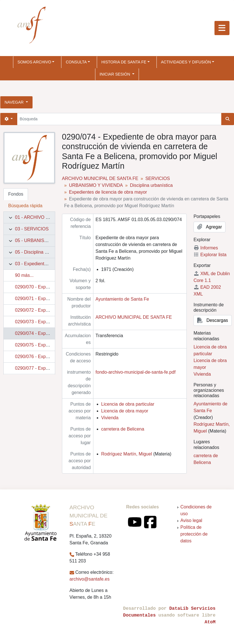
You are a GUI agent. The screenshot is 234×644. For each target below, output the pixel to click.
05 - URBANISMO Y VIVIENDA (47, 240)
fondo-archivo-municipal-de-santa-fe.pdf (136, 372)
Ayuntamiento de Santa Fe (122, 299)
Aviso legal (191, 520)
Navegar (15, 102)
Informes (206, 248)
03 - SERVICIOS (32, 229)
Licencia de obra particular (128, 404)
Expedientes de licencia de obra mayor (108, 192)
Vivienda (110, 418)
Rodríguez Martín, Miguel (127, 454)
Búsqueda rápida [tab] (25, 206)
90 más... (24, 275)
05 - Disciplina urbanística (41, 252)
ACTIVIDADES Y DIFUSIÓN (186, 62)
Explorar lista (210, 255)
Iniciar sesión (115, 74)
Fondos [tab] (16, 194)
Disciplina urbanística (151, 185)
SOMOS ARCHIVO (34, 62)
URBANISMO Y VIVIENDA (96, 185)
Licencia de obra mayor (125, 411)
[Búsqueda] (119, 119)
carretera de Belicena (123, 429)
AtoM (210, 622)
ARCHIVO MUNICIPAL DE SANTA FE (100, 178)
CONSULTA (76, 62)
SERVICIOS (158, 178)
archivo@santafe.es (90, 579)
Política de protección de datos (194, 534)
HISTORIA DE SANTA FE (124, 62)
